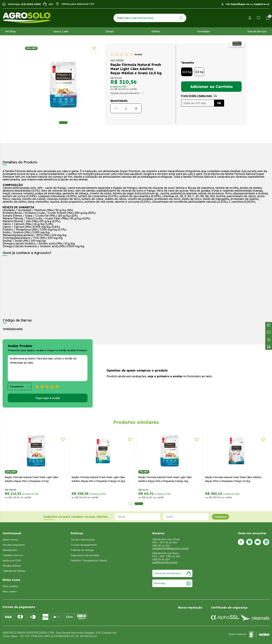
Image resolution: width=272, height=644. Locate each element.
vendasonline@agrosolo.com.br (170, 548)
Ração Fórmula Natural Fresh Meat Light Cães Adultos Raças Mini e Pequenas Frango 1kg (165, 479)
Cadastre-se (262, 4)
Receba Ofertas (12, 566)
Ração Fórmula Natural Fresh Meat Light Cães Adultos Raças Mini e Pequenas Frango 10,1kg (98, 479)
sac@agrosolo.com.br (165, 562)
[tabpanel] (63, 85)
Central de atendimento (172, 573)
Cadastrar (220, 517)
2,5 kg (199, 72)
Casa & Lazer (61, 31)
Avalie (138, 54)
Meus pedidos (11, 586)
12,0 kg (187, 72)
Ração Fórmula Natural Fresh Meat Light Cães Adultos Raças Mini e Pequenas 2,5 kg (31, 479)
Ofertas (156, 31)
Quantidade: (119, 101)
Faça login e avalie (48, 398)
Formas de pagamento (84, 545)
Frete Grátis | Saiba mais (197, 96)
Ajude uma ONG (12, 561)
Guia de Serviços (257, 31)
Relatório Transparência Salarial (89, 561)
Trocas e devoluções (83, 540)
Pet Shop (10, 31)
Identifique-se (240, 4)
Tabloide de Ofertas (14, 571)
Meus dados (10, 591)
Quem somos (10, 540)
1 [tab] (63, 123)
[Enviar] (181, 18)
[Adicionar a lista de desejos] (94, 48)
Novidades (204, 31)
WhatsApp (172, 583)
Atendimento (10, 550)
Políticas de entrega (82, 550)
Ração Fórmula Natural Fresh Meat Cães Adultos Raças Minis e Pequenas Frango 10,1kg (233, 479)
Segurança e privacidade (85, 555)
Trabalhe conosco (13, 555)
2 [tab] (139, 504)
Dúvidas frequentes (14, 545)
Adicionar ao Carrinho (211, 87)
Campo (110, 31)
